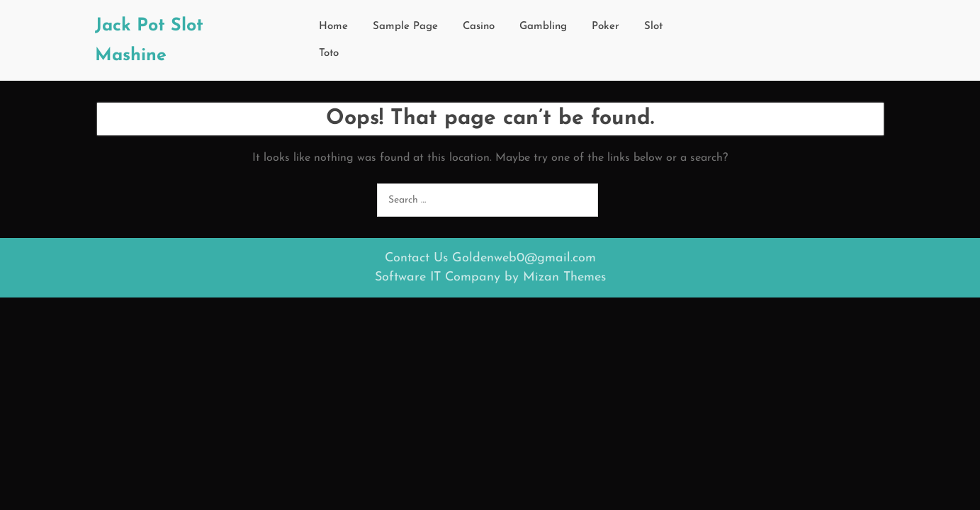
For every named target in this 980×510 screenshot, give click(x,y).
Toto (329, 53)
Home (333, 27)
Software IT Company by (490, 277)
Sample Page (405, 27)
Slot (653, 27)
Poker (606, 27)
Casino (479, 27)
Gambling (543, 27)
